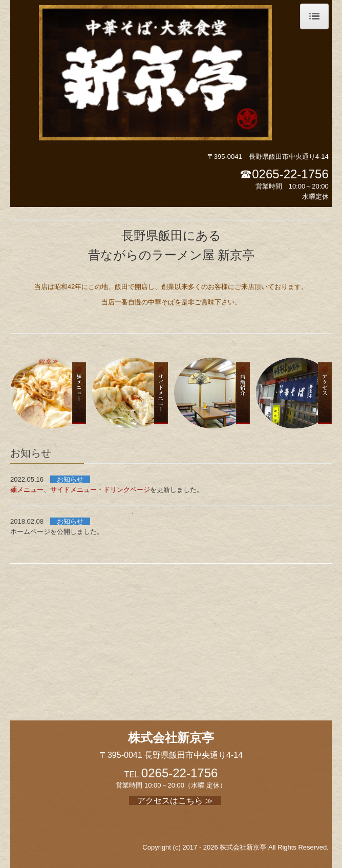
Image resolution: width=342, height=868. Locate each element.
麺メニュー (27, 490)
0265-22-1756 (290, 174)
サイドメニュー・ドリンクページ (100, 490)
